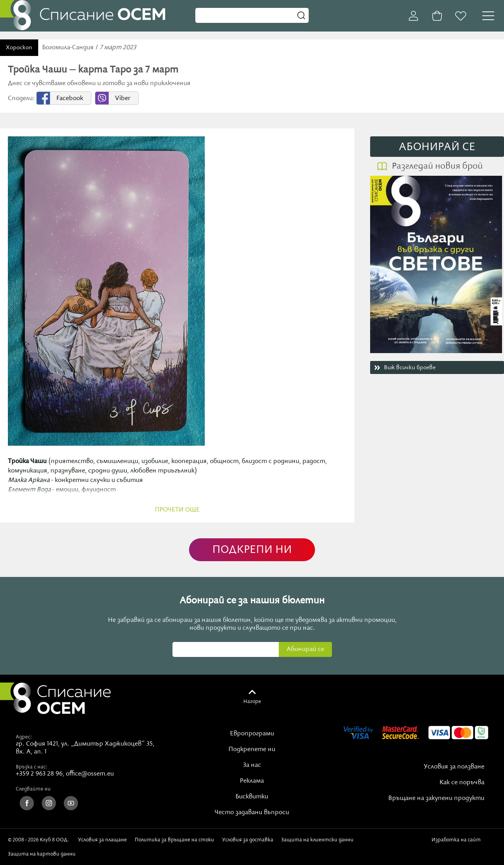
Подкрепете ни (252, 750)
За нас (252, 765)
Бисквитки (252, 797)
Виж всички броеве (410, 368)
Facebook (70, 99)
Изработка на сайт (458, 843)
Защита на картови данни (42, 854)
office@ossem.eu (90, 774)
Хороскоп (19, 48)
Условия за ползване (454, 767)
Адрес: (24, 737)
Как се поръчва (462, 783)
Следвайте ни (33, 789)
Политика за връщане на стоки (174, 840)
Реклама (252, 781)
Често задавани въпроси (252, 813)
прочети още (177, 510)
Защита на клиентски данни (317, 840)
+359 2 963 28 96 (39, 774)
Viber (123, 99)
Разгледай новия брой (437, 166)
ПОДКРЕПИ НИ (252, 550)
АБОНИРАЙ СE (437, 147)
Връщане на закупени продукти (436, 798)
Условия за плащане (102, 840)
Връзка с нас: (31, 767)
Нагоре (252, 701)
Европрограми (252, 734)
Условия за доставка (248, 840)
